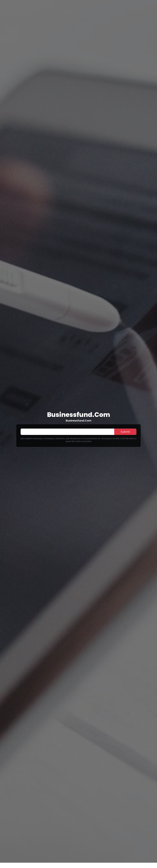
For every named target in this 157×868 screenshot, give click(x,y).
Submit (125, 432)
